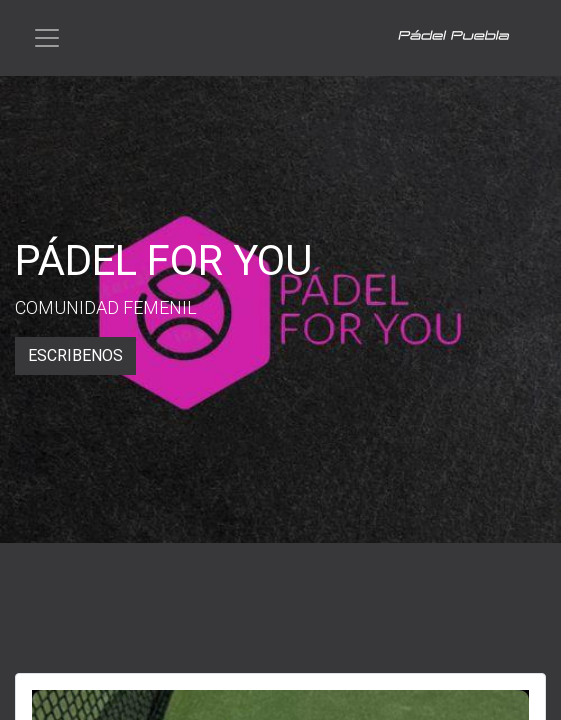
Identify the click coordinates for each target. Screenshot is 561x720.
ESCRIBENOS (75, 355)
